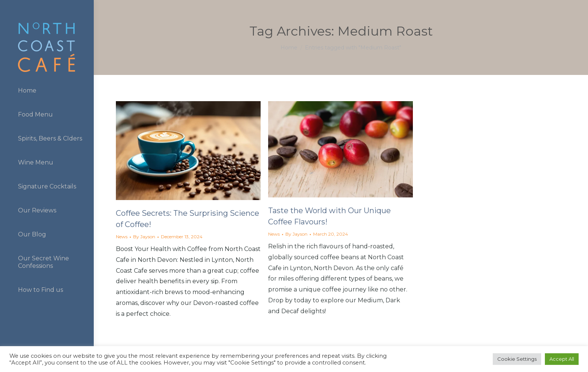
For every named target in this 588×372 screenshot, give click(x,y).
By (144, 237)
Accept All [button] (562, 359)
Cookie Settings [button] (517, 359)
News (122, 237)
